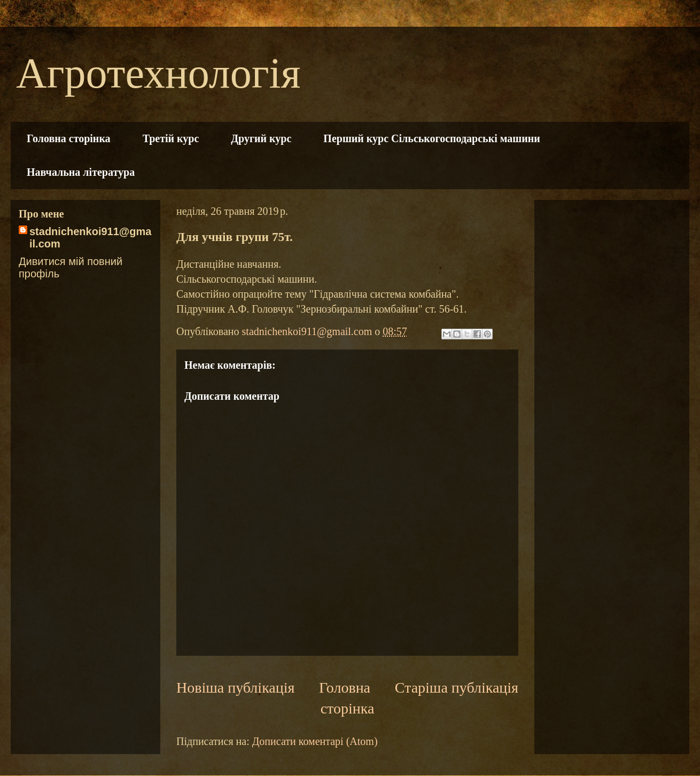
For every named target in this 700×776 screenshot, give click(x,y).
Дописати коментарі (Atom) (315, 741)
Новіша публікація (235, 688)
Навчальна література (81, 172)
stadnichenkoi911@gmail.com (90, 238)
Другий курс (261, 138)
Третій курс (171, 138)
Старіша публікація (457, 688)
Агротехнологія (158, 73)
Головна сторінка (69, 138)
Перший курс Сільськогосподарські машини (431, 138)
